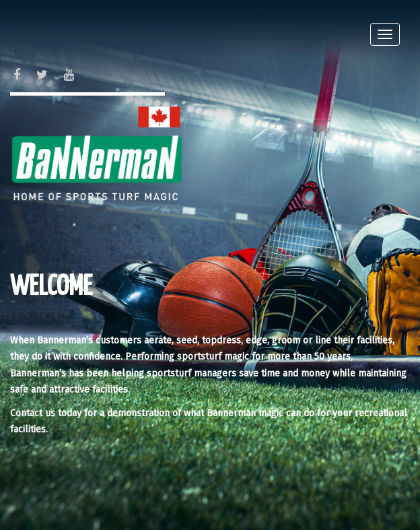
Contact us (33, 413)
